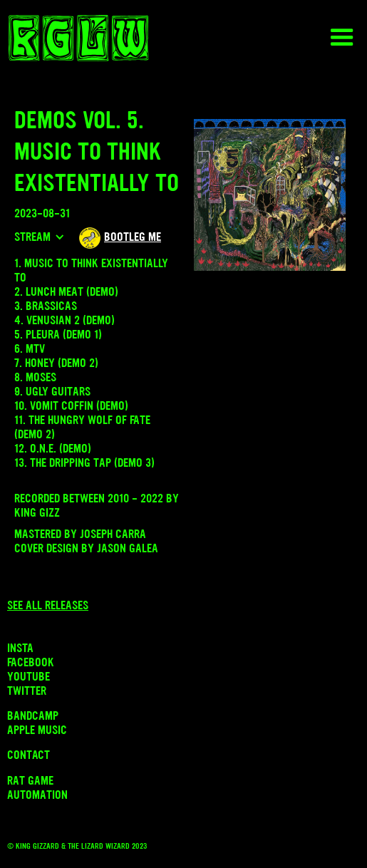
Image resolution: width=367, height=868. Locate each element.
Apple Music (37, 730)
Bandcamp (33, 715)
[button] (342, 38)
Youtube (29, 676)
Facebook (31, 662)
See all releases (48, 605)
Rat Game (30, 780)
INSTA (20, 648)
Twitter (27, 691)
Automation (37, 795)
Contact (29, 755)
